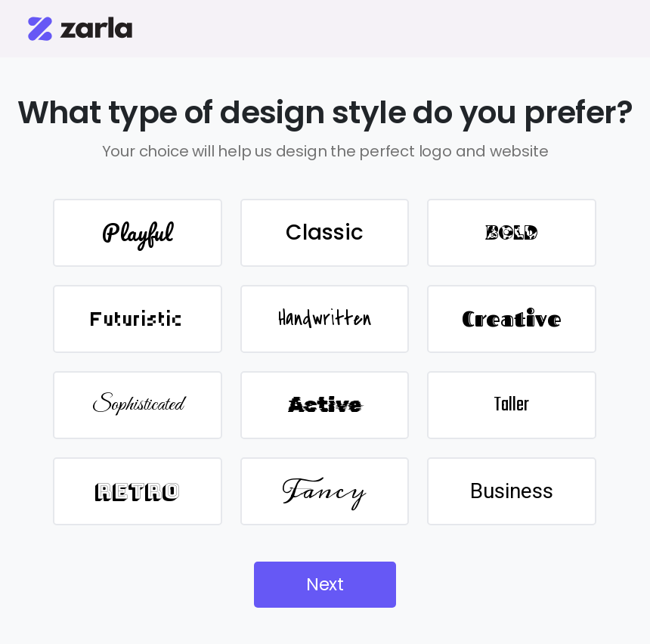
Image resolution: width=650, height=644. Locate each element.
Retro (137, 491)
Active (325, 405)
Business (512, 491)
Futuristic (137, 319)
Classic (325, 232)
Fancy (324, 491)
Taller (511, 405)
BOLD (512, 233)
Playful (137, 232)
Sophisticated (138, 405)
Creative (512, 319)
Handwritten (325, 319)
